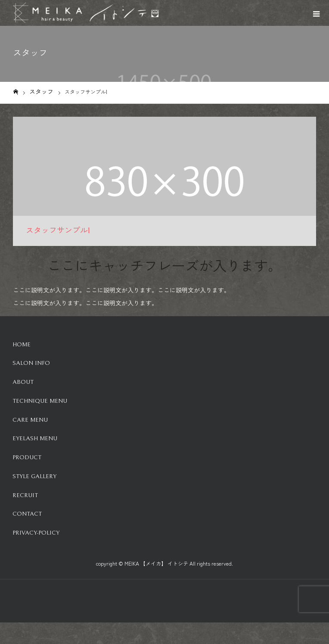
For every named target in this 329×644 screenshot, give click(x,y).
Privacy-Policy (36, 533)
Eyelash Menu (35, 439)
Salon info (31, 363)
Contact (27, 514)
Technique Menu (40, 401)
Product (27, 457)
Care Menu (30, 420)
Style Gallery (34, 476)
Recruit (25, 495)
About (23, 382)
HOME (22, 345)
